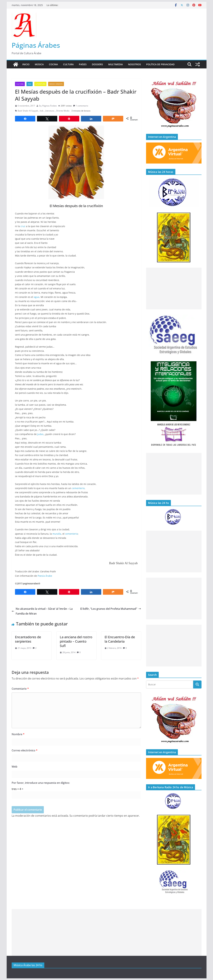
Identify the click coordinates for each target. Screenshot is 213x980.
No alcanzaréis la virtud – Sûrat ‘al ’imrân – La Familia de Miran (42, 611)
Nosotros (134, 64)
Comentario (20, 689)
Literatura (40, 84)
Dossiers (97, 64)
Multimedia (115, 64)
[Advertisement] (174, 289)
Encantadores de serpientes (28, 639)
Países (83, 64)
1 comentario (81, 106)
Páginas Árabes (36, 45)
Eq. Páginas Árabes (48, 106)
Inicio (26, 64)
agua (37, 297)
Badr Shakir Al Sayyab (28, 111)
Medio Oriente (56, 84)
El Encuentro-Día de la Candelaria (120, 639)
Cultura (68, 64)
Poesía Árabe (45, 576)
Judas (40, 434)
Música (39, 64)
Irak (30, 84)
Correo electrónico (25, 750)
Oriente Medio (63, 111)
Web (14, 767)
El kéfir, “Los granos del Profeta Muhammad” (111, 609)
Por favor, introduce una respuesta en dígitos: (41, 783)
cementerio (78, 488)
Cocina (53, 64)
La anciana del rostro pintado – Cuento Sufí (76, 641)
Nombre (18, 734)
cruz (23, 226)
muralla (57, 534)
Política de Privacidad (160, 64)
